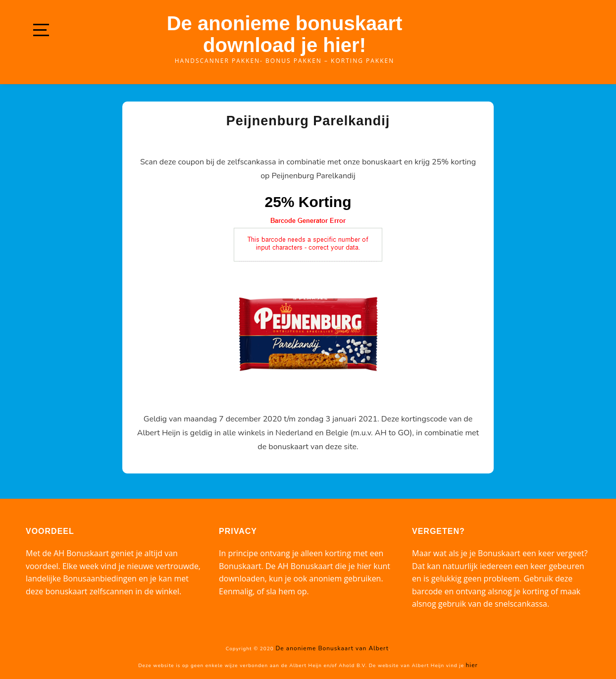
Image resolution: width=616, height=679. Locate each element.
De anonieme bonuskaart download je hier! (285, 34)
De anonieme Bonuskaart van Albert (332, 648)
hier (472, 665)
